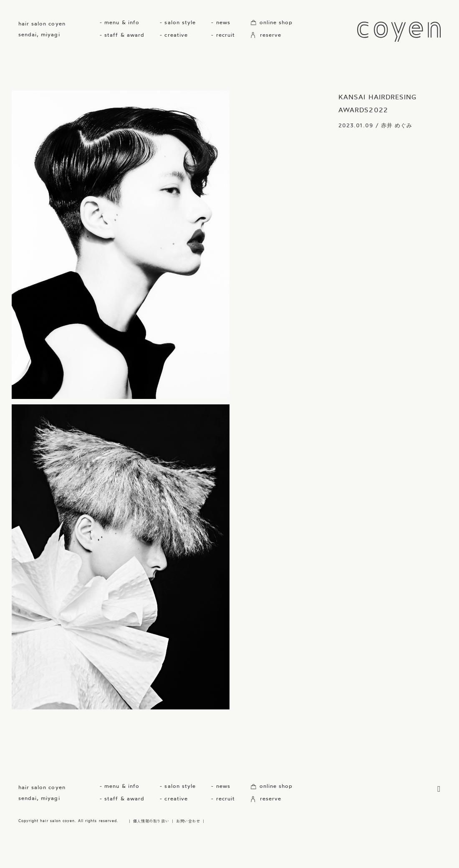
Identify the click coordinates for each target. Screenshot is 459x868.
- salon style (178, 22)
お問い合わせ (188, 821)
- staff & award (122, 35)
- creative (174, 35)
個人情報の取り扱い (151, 821)
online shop (271, 22)
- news (221, 22)
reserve (266, 35)
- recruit (223, 35)
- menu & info (120, 22)
